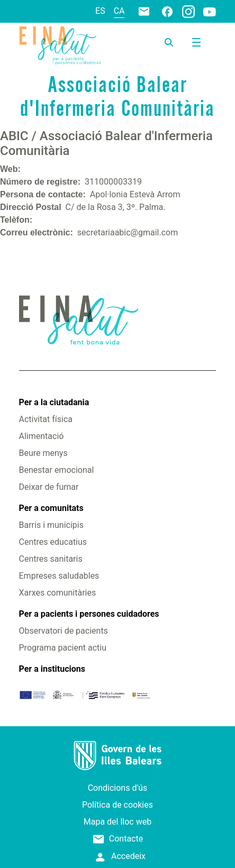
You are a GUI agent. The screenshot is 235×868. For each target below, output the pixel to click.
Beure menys (43, 453)
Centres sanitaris (51, 559)
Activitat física (46, 419)
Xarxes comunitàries (58, 593)
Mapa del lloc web (118, 822)
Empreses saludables (59, 576)
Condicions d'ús (118, 788)
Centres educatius (53, 542)
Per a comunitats (51, 508)
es (100, 11)
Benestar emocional (57, 470)
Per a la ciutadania (54, 402)
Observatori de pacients (64, 631)
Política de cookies (118, 805)
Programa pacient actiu (63, 648)
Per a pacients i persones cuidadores (89, 614)
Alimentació (42, 436)
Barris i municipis (51, 525)
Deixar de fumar (49, 487)
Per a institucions (52, 669)
